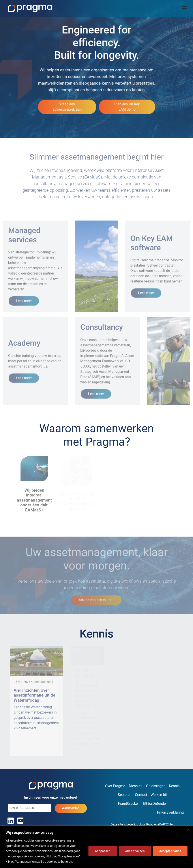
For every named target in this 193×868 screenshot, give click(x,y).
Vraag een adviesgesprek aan (67, 107)
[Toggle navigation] (184, 8)
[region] (96, 847)
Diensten (136, 786)
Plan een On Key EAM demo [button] (127, 107)
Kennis (174, 786)
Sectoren (125, 795)
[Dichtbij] (188, 830)
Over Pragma (115, 786)
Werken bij (159, 795)
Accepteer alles (170, 851)
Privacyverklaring (170, 812)
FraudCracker (128, 804)
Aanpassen (103, 851)
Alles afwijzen (135, 851)
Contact (141, 795)
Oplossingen (156, 786)
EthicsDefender (155, 804)
